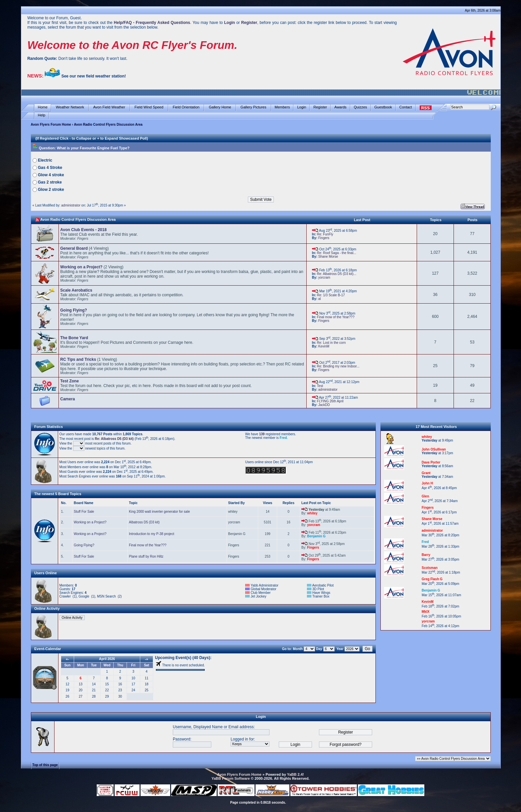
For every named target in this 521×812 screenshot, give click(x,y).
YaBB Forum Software (231, 778)
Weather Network (70, 107)
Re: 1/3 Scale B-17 (331, 295)
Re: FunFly (325, 234)
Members (282, 107)
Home (43, 107)
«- (67, 659)
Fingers (324, 238)
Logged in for (242, 739)
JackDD (324, 405)
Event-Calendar (48, 649)
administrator (71, 205)
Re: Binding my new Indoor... (338, 366)
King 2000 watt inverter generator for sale (159, 512)
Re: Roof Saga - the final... (337, 253)
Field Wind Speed (149, 107)
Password (182, 739)
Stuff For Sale (84, 512)
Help (42, 115)
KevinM (324, 346)
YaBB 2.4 (295, 774)
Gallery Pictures (254, 107)
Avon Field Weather (109, 107)
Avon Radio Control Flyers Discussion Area (78, 219)
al (320, 299)
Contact (406, 107)
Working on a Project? (90, 522)
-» (147, 659)
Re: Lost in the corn (331, 343)
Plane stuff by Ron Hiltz (146, 556)
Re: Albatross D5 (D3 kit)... (337, 274)
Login (302, 107)
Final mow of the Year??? (336, 317)
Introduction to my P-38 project (152, 534)
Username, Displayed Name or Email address (213, 727)
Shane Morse (328, 257)
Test (320, 386)
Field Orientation (186, 107)
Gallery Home (220, 107)
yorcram (324, 277)
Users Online (46, 573)
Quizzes (361, 107)
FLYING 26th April (330, 401)
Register (320, 107)
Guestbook (383, 107)
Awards (340, 107)
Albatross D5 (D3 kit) (144, 522)
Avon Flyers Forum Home (51, 125)
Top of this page (45, 765)
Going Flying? (84, 545)
